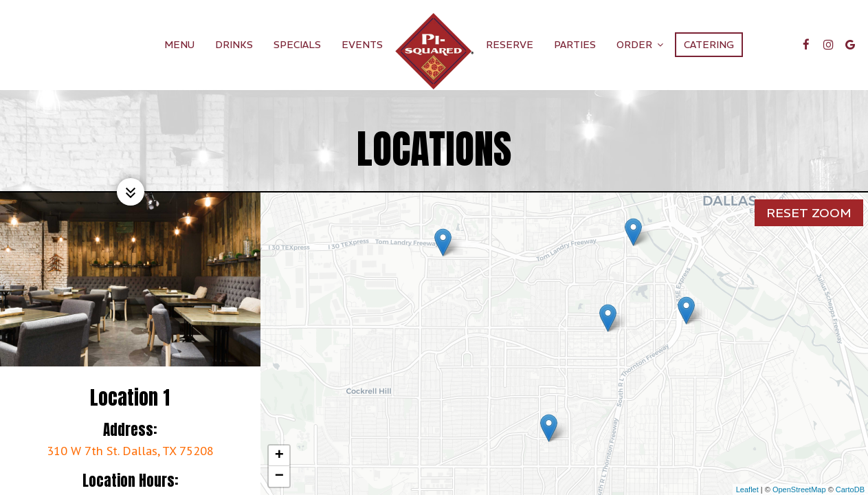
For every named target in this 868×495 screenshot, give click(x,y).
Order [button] (640, 45)
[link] (434, 52)
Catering (709, 45)
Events (362, 45)
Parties (575, 45)
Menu (179, 45)
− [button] (279, 476)
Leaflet (747, 489)
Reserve (510, 45)
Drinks (234, 45)
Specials (297, 45)
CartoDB (850, 489)
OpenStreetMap (799, 489)
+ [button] (279, 456)
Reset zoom (809, 211)
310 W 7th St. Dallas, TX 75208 (130, 450)
